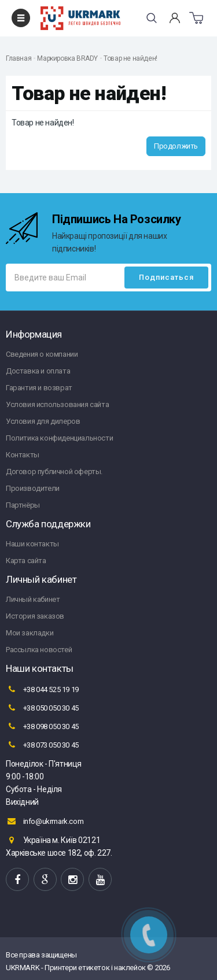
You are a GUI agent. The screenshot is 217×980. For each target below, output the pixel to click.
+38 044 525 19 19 (42, 689)
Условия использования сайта (57, 404)
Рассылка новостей (39, 650)
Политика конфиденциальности (59, 438)
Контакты (23, 455)
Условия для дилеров (43, 421)
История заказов (35, 616)
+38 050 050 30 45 (42, 708)
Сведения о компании (42, 354)
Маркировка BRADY (67, 58)
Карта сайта (26, 561)
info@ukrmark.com (45, 821)
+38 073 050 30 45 (42, 745)
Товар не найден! (130, 58)
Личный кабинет (33, 599)
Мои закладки (30, 633)
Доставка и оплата (38, 371)
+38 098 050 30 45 (42, 726)
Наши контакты (32, 544)
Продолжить (176, 146)
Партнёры (23, 505)
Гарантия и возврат (39, 388)
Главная (19, 58)
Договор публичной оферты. (54, 471)
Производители (33, 488)
